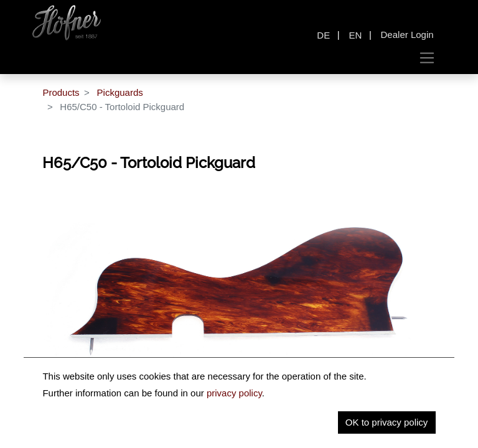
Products (61, 92)
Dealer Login (407, 35)
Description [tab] (196, 428)
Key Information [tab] (274, 428)
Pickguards (120, 92)
